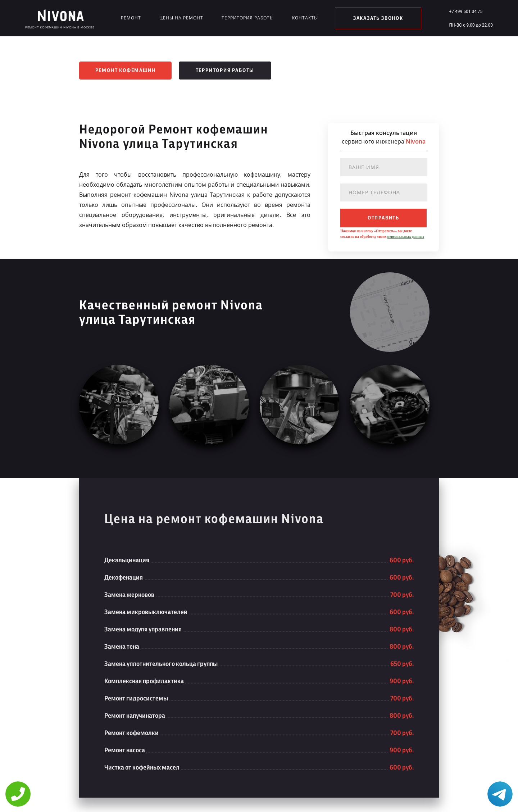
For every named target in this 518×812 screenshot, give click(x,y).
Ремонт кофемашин (126, 71)
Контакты (305, 18)
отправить (383, 218)
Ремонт (131, 18)
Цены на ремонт (181, 18)
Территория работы (248, 18)
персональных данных (406, 237)
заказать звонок (378, 18)
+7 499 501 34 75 (466, 12)
